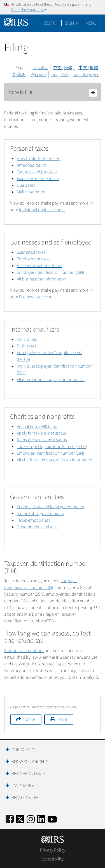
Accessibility (53, 859)
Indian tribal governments (40, 514)
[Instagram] (31, 818)
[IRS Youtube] (52, 818)
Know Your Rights (30, 762)
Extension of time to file (38, 179)
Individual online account (42, 210)
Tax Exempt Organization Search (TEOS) (52, 447)
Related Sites (25, 798)
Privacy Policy (53, 850)
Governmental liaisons (37, 527)
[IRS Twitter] (20, 818)
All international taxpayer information (51, 380)
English (22, 68)
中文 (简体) (63, 68)
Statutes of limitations (24, 651)
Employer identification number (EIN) (50, 272)
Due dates (26, 185)
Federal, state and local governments (50, 507)
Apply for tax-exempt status (41, 433)
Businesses (26, 346)
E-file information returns (39, 266)
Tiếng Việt (60, 75)
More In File (53, 93)
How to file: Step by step (39, 159)
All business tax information (41, 279)
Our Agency (23, 750)
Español (41, 68)
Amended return (32, 165)
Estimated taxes (31, 252)
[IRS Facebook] (10, 818)
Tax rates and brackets (37, 172)
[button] (72, 23)
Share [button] (30, 720)
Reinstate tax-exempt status (42, 440)
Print (63, 720)
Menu (91, 23)
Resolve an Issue (28, 774)
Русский (38, 75)
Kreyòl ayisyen (86, 75)
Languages (23, 786)
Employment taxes (34, 259)
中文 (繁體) (89, 68)
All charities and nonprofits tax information (55, 460)
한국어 (19, 75)
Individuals (27, 339)
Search (51, 23)
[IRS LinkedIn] (41, 818)
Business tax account (38, 297)
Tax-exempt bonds (33, 520)
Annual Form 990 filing (37, 426)
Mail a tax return (31, 192)
